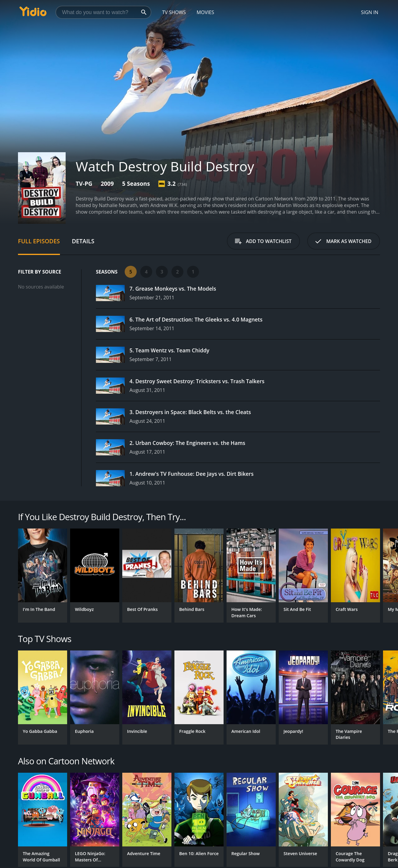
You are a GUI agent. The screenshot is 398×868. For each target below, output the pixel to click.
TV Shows (174, 12)
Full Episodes (39, 241)
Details (83, 241)
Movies (205, 12)
